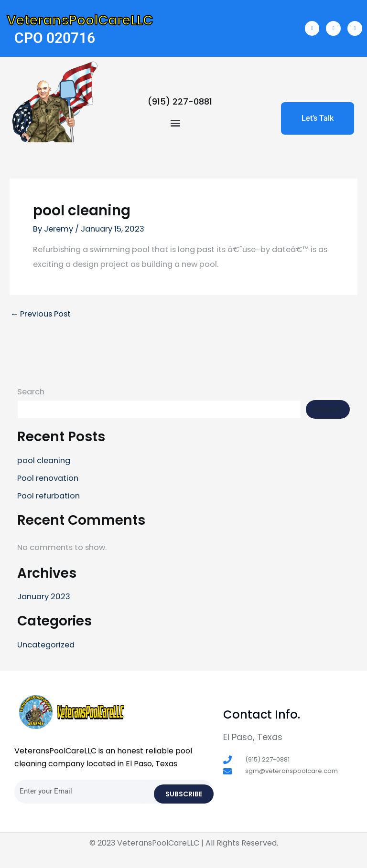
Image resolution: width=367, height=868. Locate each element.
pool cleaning (44, 460)
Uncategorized (46, 645)
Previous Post (41, 314)
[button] (175, 122)
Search (31, 392)
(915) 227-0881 (180, 101)
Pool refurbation (49, 496)
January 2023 (44, 597)
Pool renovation (48, 478)
